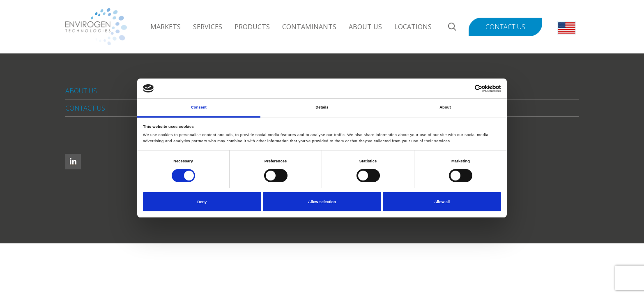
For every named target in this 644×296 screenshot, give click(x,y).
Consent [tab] (199, 107)
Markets (166, 27)
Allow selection (322, 202)
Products (252, 27)
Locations (413, 27)
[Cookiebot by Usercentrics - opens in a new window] (465, 89)
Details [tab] (322, 107)
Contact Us (505, 27)
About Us (365, 27)
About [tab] (445, 107)
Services (208, 27)
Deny (202, 202)
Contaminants (309, 27)
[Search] (452, 27)
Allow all (442, 202)
